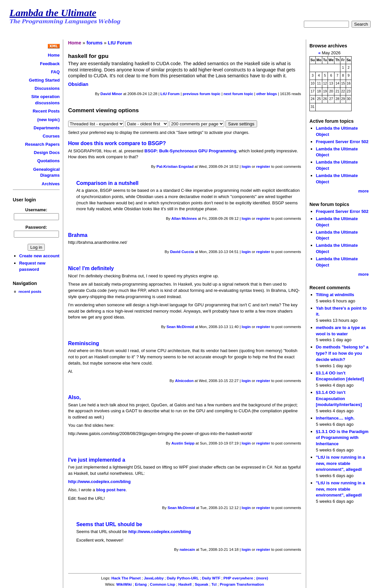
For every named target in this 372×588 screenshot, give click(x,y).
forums (95, 43)
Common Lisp (162, 584)
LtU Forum (120, 43)
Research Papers (42, 144)
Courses (51, 136)
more (363, 191)
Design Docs (47, 153)
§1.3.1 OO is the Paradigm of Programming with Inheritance (342, 438)
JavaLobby (154, 578)
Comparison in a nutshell (107, 183)
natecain (187, 550)
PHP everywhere (238, 578)
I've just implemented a (97, 460)
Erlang (141, 584)
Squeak (202, 584)
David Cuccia (182, 252)
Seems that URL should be (109, 524)
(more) (262, 578)
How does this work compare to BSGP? (117, 143)
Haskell (185, 584)
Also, (75, 397)
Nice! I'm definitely (91, 268)
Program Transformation (242, 584)
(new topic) (48, 120)
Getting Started (44, 80)
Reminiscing (84, 343)
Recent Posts (46, 111)
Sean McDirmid (180, 327)
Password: (36, 227)
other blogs (266, 94)
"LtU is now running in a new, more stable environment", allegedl (340, 463)
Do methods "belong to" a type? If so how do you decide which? (342, 353)
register (263, 166)
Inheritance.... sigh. (335, 418)
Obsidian (78, 84)
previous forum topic (202, 94)
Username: (36, 210)
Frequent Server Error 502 (342, 142)
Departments (47, 128)
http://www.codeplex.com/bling (99, 482)
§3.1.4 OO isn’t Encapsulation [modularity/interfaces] (339, 398)
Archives (51, 184)
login (246, 166)
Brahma (78, 235)
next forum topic (238, 94)
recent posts (30, 291)
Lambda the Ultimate (53, 13)
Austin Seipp (183, 443)
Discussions (47, 88)
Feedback (50, 64)
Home (54, 55)
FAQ (55, 72)
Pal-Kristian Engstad (175, 166)
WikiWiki (124, 584)
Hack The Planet (126, 578)
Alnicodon (184, 381)
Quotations (48, 161)
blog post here (111, 490)
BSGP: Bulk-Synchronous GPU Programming (190, 151)
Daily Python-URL (183, 578)
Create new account (39, 256)
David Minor (111, 94)
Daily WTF (211, 578)
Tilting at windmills (335, 295)
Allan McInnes (184, 218)
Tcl (214, 584)
